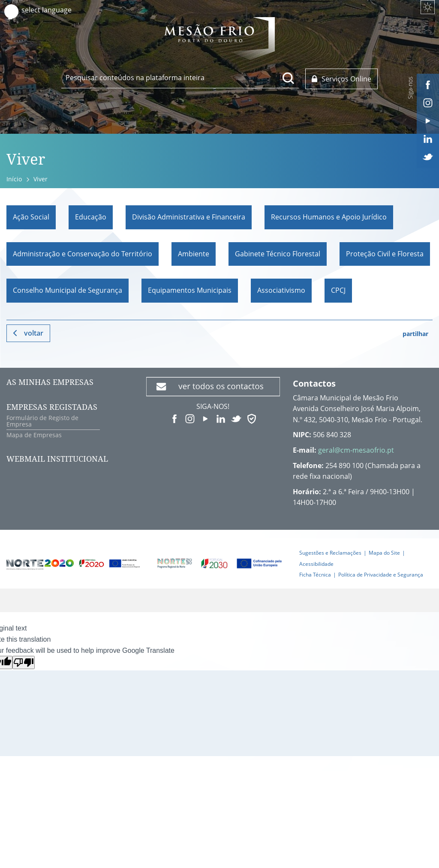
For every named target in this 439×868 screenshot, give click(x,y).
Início (14, 179)
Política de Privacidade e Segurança (381, 575)
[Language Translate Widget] (55, 10)
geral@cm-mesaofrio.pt (356, 450)
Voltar (34, 333)
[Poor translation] (24, 662)
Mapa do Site (384, 553)
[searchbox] (180, 78)
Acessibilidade (316, 564)
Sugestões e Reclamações (330, 553)
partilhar (415, 334)
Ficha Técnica (315, 575)
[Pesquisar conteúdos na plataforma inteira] (289, 78)
